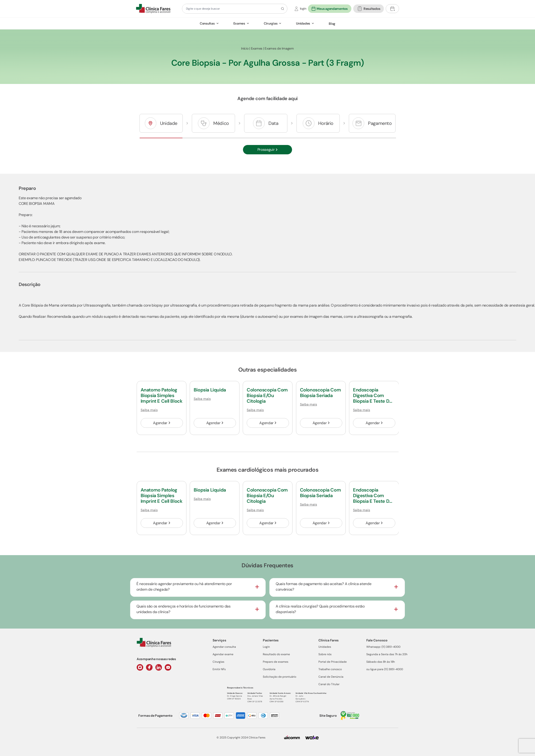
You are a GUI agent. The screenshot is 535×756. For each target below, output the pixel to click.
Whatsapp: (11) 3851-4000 (383, 647)
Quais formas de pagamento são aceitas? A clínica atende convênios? (323, 587)
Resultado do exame (276, 654)
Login (266, 647)
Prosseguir (268, 150)
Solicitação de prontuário (280, 677)
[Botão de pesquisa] (282, 9)
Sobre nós (325, 654)
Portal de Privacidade (333, 662)
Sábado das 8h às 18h (381, 662)
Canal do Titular (329, 684)
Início (245, 48)
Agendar (162, 423)
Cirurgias (271, 23)
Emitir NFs (219, 669)
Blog (332, 24)
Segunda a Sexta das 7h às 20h (387, 654)
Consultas (207, 23)
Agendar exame (223, 654)
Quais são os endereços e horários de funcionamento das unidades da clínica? (184, 609)
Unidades (303, 23)
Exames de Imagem (279, 48)
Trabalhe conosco (330, 669)
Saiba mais (149, 410)
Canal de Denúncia (331, 677)
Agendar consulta (224, 647)
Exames (239, 23)
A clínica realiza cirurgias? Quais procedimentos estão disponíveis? (320, 609)
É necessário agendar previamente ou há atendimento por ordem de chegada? (184, 587)
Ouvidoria (269, 669)
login (303, 9)
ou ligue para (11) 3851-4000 (385, 669)
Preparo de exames (276, 662)
